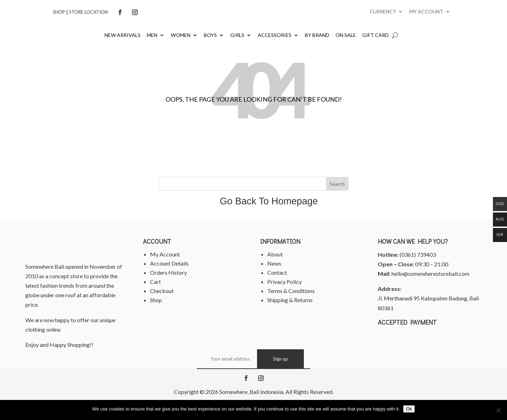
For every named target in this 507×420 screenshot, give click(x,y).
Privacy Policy (284, 282)
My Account (165, 254)
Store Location (88, 12)
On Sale (346, 35)
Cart (155, 282)
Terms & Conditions (291, 291)
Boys (210, 35)
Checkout (162, 291)
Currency (383, 12)
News (274, 263)
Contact (277, 272)
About (275, 254)
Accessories (275, 35)
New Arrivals (123, 35)
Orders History (168, 272)
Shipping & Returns (290, 300)
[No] (498, 410)
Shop (59, 12)
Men (152, 35)
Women (181, 35)
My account (426, 12)
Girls (237, 35)
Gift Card (375, 35)
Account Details (169, 263)
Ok (409, 409)
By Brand (317, 35)
